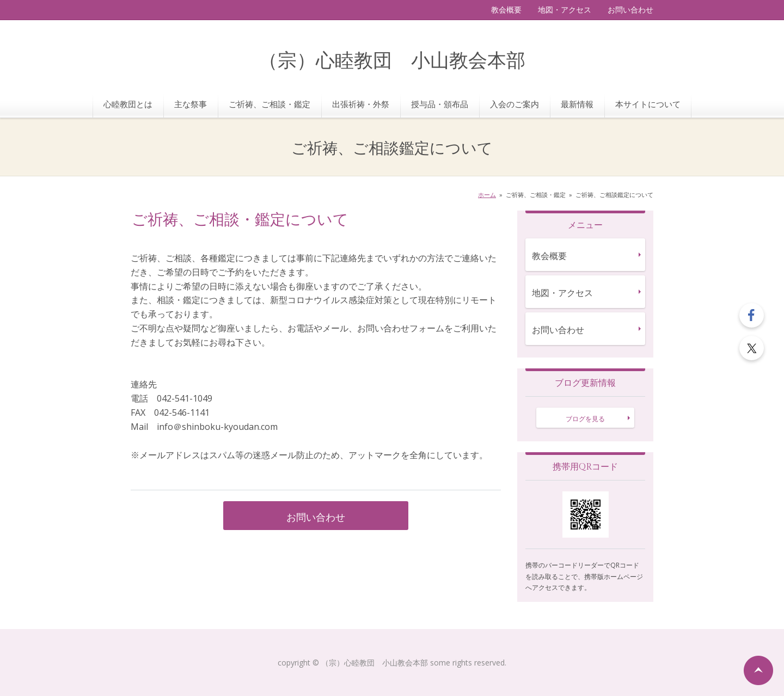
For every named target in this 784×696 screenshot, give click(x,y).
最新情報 (577, 104)
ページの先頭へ (758, 670)
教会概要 (506, 10)
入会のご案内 (514, 104)
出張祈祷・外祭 (361, 104)
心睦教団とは (128, 104)
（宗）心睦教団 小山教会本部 (392, 61)
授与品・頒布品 (440, 104)
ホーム (487, 195)
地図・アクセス (565, 10)
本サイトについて (648, 104)
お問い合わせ (630, 10)
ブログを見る (585, 419)
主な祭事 (191, 104)
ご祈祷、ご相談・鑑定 (269, 104)
